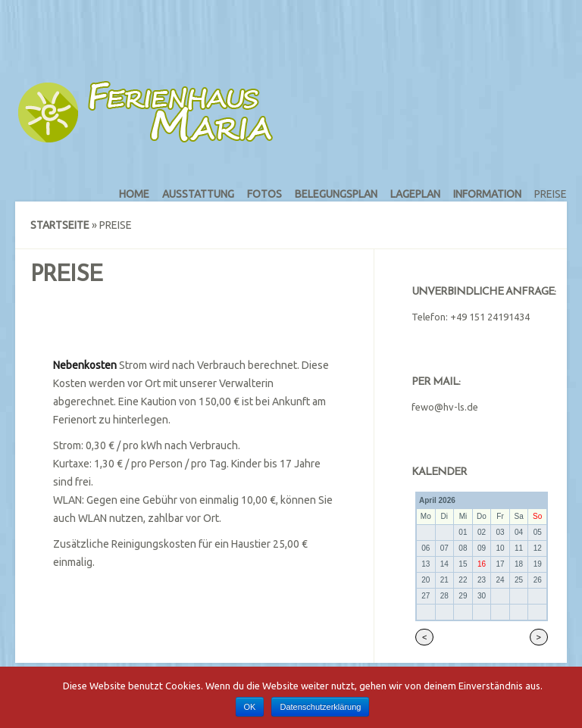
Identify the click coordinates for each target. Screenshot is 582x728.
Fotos (264, 194)
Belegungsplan (336, 194)
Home (134, 194)
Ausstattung (198, 194)
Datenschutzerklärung (320, 707)
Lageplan (415, 194)
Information (487, 194)
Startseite (60, 225)
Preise (551, 194)
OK (250, 707)
